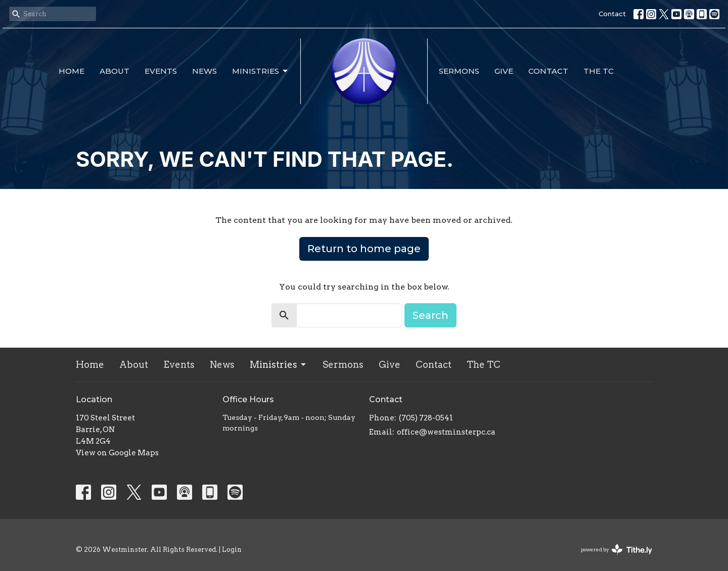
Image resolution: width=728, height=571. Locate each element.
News (204, 71)
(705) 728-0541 (426, 418)
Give (504, 71)
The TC (599, 71)
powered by (617, 550)
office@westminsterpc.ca (446, 432)
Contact (612, 14)
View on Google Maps (117, 453)
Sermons (459, 71)
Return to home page (364, 249)
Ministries (261, 71)
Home (72, 71)
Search (430, 315)
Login (232, 550)
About (115, 71)
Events (161, 71)
